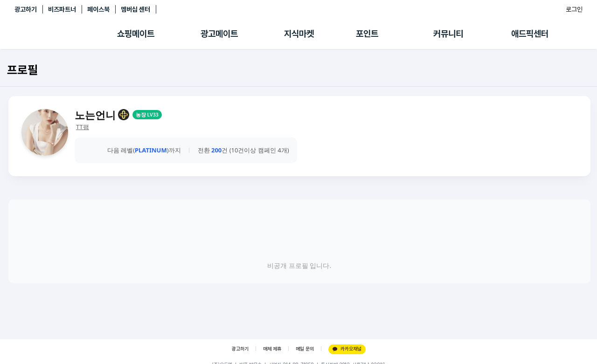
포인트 (367, 34)
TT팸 (83, 127)
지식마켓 (299, 34)
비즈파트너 (62, 9)
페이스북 (98, 9)
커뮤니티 (448, 34)
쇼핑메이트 (136, 34)
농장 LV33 (147, 115)
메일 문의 (305, 349)
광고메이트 (219, 34)
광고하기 (26, 9)
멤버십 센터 (135, 9)
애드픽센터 (530, 34)
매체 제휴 (272, 349)
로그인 (574, 9)
